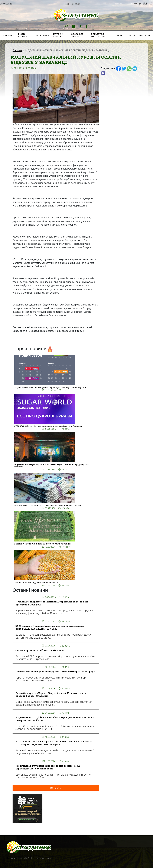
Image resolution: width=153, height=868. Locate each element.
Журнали (8, 35)
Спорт (131, 35)
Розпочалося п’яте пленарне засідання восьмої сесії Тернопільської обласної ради (48, 767)
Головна (17, 50)
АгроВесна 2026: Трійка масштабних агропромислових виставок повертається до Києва (55, 719)
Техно (120, 35)
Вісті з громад (23, 35)
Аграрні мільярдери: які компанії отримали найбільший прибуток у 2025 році (52, 603)
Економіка (43, 35)
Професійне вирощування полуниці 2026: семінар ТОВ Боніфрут (55, 672)
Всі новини (56, 788)
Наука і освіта (58, 35)
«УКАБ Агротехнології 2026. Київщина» (40, 650)
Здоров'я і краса (77, 35)
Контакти (145, 35)
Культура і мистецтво (98, 35)
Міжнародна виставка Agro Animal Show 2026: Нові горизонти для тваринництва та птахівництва (54, 743)
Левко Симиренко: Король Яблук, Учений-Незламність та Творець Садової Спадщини (51, 695)
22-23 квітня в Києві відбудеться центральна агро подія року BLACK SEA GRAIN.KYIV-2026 (50, 627)
